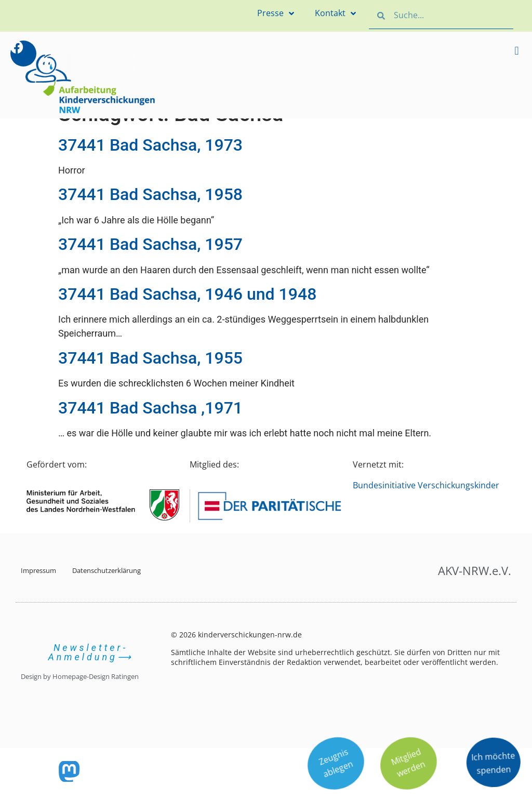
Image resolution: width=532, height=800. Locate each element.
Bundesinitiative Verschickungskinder (426, 485)
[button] (517, 51)
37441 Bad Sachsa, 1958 (150, 194)
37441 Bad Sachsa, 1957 (150, 244)
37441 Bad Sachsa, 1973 (150, 145)
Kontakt (335, 14)
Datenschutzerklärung (107, 570)
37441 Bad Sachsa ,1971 (150, 408)
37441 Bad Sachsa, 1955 (150, 358)
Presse (276, 14)
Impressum (38, 570)
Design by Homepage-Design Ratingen (80, 676)
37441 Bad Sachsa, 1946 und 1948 (187, 294)
